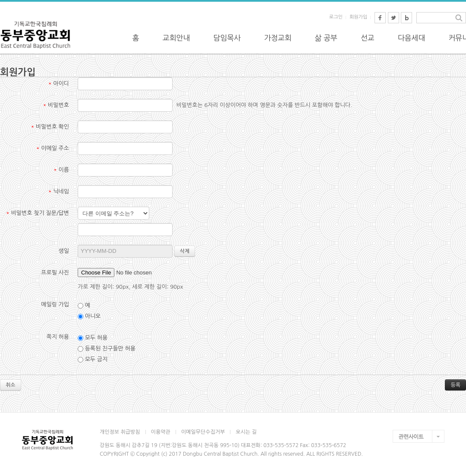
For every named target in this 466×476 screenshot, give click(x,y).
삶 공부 (326, 38)
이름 (61, 170)
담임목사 (227, 38)
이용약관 (161, 432)
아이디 (59, 84)
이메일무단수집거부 (203, 432)
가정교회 (278, 38)
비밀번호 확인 (50, 127)
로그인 (336, 17)
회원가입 (358, 17)
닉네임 (59, 191)
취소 (11, 385)
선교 (368, 38)
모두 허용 (93, 338)
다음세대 (412, 38)
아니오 (89, 316)
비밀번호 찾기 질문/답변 (38, 213)
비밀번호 (56, 105)
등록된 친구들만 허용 (107, 349)
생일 (64, 251)
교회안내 (176, 38)
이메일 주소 (53, 148)
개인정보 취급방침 (120, 432)
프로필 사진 (55, 273)
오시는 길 (246, 432)
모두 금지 (93, 359)
